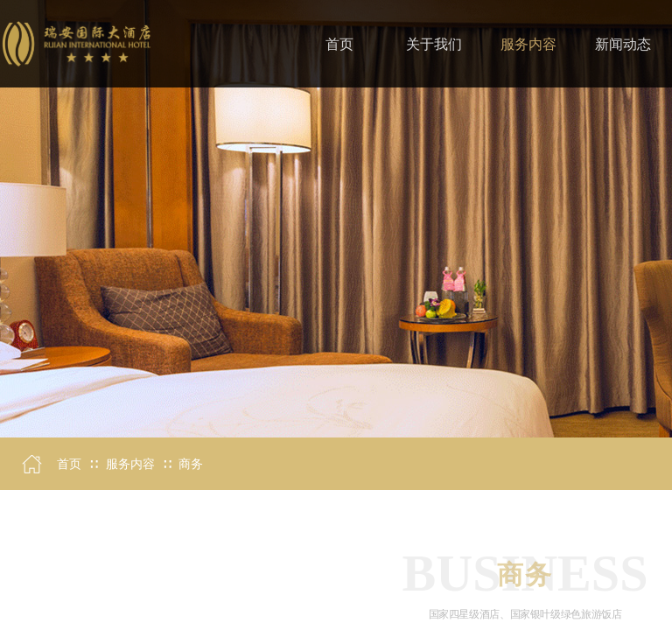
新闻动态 (623, 44)
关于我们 (434, 44)
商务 (191, 464)
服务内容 (130, 464)
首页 (69, 464)
